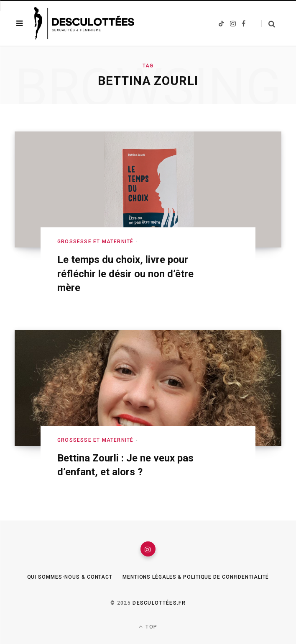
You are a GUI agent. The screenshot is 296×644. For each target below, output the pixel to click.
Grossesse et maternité (95, 242)
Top (148, 627)
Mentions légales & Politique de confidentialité (196, 577)
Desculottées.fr (159, 603)
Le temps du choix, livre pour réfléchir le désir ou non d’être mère (125, 274)
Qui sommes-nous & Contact (70, 577)
